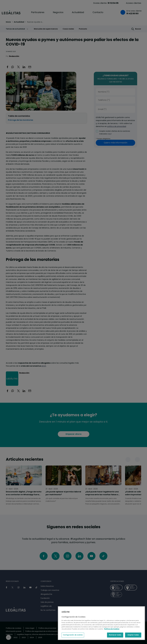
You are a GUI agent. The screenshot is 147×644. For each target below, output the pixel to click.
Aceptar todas (133, 635)
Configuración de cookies (73, 635)
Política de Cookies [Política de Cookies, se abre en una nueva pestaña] (112, 629)
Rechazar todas (115, 635)
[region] (101, 623)
